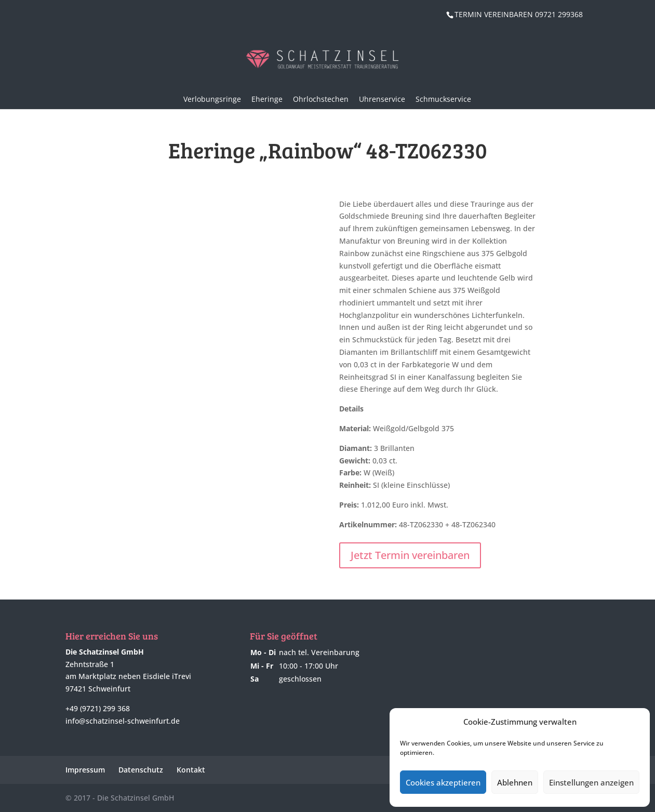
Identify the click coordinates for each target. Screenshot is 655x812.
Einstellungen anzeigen (591, 782)
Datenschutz (141, 770)
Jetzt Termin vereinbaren (410, 555)
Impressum (85, 770)
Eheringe (267, 99)
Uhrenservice (382, 99)
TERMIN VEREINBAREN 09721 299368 (519, 14)
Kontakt (191, 770)
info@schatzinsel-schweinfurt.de (123, 721)
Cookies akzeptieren (443, 782)
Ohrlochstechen (321, 99)
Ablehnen (515, 782)
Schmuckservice (443, 99)
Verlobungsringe (212, 99)
